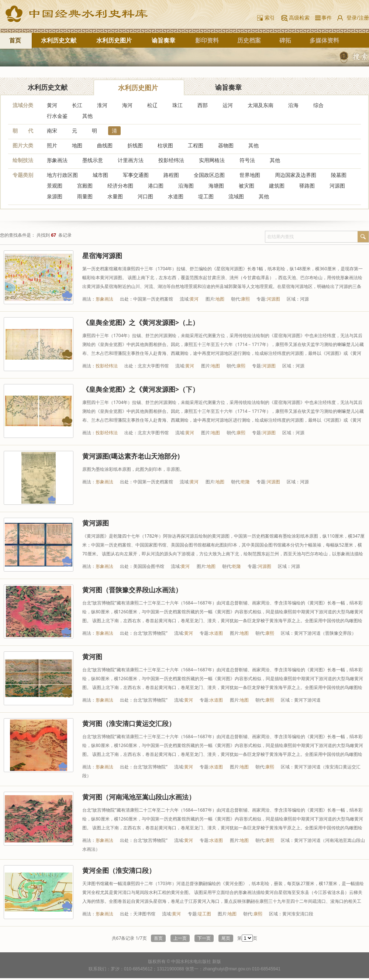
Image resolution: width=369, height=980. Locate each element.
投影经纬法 (171, 160)
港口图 (156, 186)
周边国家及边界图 (296, 175)
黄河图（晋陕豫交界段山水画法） (132, 590)
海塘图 (216, 186)
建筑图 (277, 186)
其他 (87, 116)
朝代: (236, 299)
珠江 (177, 105)
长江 (77, 105)
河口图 (145, 196)
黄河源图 (96, 523)
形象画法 (57, 160)
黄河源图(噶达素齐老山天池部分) (131, 456)
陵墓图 (339, 175)
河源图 (337, 186)
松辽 (152, 105)
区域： (293, 299)
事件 (325, 18)
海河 (127, 105)
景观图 (55, 186)
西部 (203, 105)
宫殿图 (85, 186)
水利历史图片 (114, 40)
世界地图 (250, 175)
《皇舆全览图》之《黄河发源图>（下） (141, 389)
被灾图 (246, 186)
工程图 (196, 145)
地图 (77, 145)
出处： (127, 299)
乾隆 (245, 482)
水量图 (115, 196)
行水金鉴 (57, 116)
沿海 (293, 105)
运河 (228, 105)
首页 (15, 40)
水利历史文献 (59, 40)
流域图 (236, 196)
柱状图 (165, 145)
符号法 (247, 160)
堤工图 (206, 196)
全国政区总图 (209, 175)
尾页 (226, 938)
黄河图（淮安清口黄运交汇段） (129, 723)
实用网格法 (212, 160)
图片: (211, 299)
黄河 (52, 105)
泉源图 (55, 196)
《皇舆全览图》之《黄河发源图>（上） (141, 322)
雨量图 (85, 196)
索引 (270, 18)
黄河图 (92, 657)
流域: (185, 299)
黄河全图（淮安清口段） (119, 870)
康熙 (245, 299)
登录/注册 (358, 18)
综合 (318, 105)
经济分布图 (120, 186)
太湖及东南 (261, 105)
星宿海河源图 (102, 256)
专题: (261, 299)
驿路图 (307, 186)
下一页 (204, 938)
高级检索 (299, 18)
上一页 (180, 938)
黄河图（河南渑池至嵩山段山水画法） (139, 797)
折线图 (135, 145)
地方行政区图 (62, 175)
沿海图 (186, 186)
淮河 (102, 105)
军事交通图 (136, 175)
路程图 (171, 175)
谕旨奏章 (163, 40)
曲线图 (105, 145)
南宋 (52, 131)
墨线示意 (93, 160)
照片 (52, 145)
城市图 (100, 175)
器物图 (226, 145)
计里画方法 (131, 160)
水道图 (176, 196)
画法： (89, 299)
